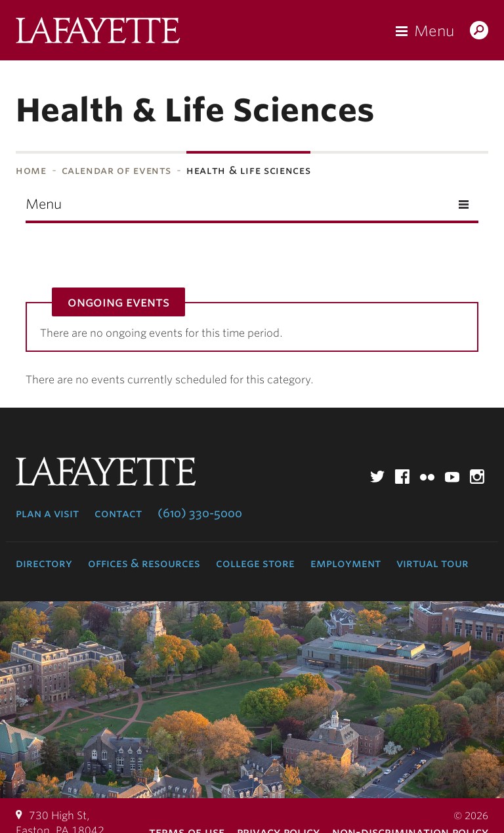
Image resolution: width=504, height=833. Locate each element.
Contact (118, 513)
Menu (434, 31)
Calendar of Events (117, 170)
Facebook (402, 477)
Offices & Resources (144, 563)
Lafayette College (98, 33)
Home (31, 170)
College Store (255, 563)
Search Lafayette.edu (479, 32)
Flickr (427, 477)
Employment (346, 563)
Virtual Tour (432, 563)
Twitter (377, 477)
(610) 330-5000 (200, 513)
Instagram (477, 477)
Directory (44, 563)
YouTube (452, 477)
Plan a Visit (47, 513)
